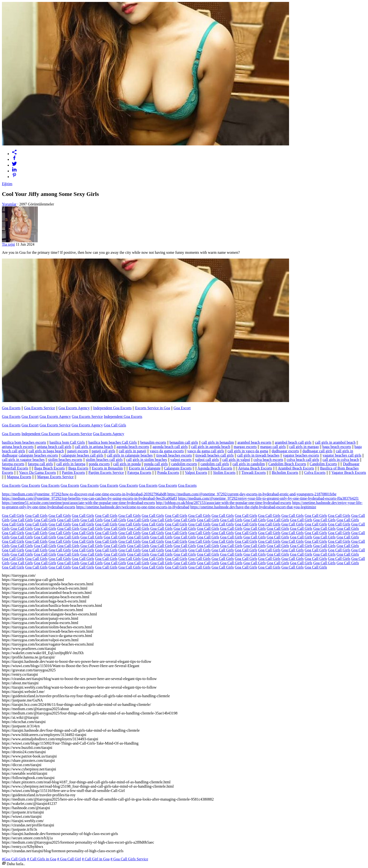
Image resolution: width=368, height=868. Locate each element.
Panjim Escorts (73, 473)
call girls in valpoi (236, 460)
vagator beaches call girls (342, 455)
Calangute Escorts (178, 468)
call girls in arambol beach (335, 442)
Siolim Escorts (224, 473)
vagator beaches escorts (301, 455)
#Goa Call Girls (14, 859)
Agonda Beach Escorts (215, 468)
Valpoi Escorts (196, 473)
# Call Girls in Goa (42, 859)
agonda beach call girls (170, 447)
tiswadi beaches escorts (174, 455)
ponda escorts (99, 464)
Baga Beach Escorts (50, 468)
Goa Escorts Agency (74, 408)
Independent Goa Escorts (112, 408)
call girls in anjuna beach (94, 447)
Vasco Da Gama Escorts (38, 473)
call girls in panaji (132, 451)
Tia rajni (8, 244)
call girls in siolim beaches (147, 460)
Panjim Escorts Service (106, 473)
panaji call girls (103, 451)
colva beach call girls (303, 460)
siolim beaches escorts (65, 460)
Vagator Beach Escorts (349, 473)
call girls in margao (304, 447)
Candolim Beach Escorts (287, 464)
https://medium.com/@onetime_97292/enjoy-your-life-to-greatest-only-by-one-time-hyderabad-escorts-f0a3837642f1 (268, 498)
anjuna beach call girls (54, 447)
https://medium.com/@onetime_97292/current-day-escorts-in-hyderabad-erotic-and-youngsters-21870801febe (252, 494)
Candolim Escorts (323, 464)
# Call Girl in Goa (96, 859)
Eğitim (7, 184)
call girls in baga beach (46, 451)
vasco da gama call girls (206, 451)
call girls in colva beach (341, 460)
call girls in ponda (127, 464)
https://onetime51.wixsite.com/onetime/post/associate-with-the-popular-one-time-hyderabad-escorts (78, 503)
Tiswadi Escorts (254, 473)
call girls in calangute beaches (130, 455)
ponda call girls (156, 464)
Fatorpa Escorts (139, 473)
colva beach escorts (268, 460)
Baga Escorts (78, 468)
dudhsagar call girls (317, 451)
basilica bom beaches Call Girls (113, 442)
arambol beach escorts (254, 442)
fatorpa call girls (40, 464)
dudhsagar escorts (285, 451)
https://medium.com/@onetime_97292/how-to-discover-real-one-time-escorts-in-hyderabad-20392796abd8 (85, 494)
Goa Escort (182, 408)
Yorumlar (9, 204)
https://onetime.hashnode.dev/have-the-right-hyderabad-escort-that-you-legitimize (253, 507)
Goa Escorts (11, 408)
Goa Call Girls (115, 425)
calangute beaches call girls (82, 455)
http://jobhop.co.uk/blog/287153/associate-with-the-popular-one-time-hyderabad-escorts (224, 503)
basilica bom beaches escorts (24, 442)
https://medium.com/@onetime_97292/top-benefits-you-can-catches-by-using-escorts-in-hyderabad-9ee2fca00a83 (89, 498)
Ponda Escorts (168, 473)
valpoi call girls (207, 460)
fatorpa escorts (13, 464)
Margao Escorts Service (55, 477)
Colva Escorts (315, 473)
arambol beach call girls (293, 442)
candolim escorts (184, 464)
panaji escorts (78, 451)
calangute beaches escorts (38, 455)
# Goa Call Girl (69, 859)
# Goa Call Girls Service (129, 859)
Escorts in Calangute (145, 468)
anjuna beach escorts (18, 447)
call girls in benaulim (218, 442)
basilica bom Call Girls (67, 442)
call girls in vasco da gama (248, 451)
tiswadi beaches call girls (214, 455)
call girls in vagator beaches (23, 460)
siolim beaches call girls (104, 460)
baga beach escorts (337, 447)
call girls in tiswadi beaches (258, 455)
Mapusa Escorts (19, 477)
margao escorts (245, 447)
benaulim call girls (184, 442)
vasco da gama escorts (167, 451)
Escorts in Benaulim (107, 468)
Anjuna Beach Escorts (255, 468)
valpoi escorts (181, 460)
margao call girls (273, 447)
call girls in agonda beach (211, 447)
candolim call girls (215, 464)
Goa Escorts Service (39, 408)
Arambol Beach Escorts (296, 468)
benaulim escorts (153, 442)
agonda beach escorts (133, 447)
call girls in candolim (249, 464)
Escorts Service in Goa (153, 408)
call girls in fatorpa (71, 464)
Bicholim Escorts (285, 473)
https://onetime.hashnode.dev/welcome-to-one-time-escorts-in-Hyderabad (133, 507)
